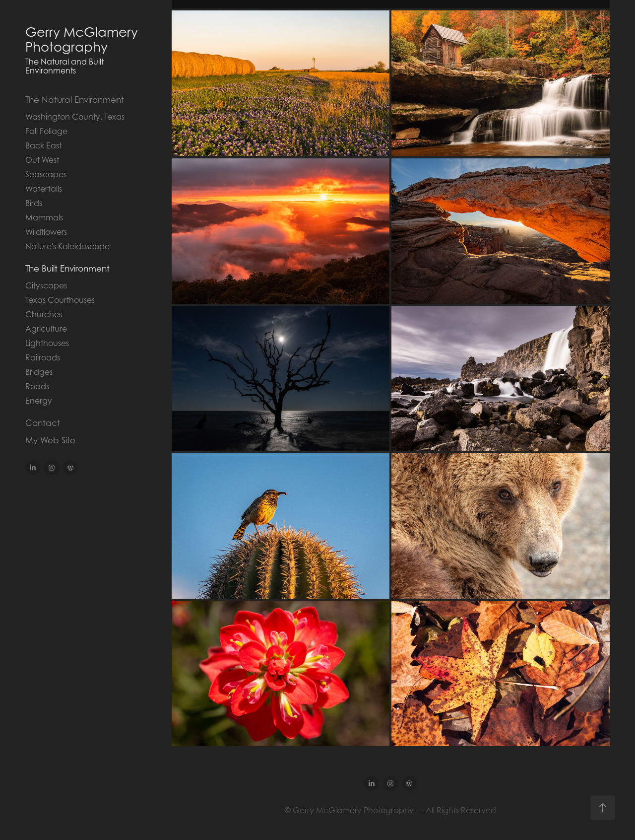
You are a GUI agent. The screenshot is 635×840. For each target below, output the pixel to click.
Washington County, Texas (75, 117)
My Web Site (50, 440)
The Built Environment (67, 269)
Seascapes (46, 174)
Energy (39, 401)
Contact (43, 423)
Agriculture (46, 329)
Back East (43, 145)
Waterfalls (44, 189)
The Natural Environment (75, 100)
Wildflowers (46, 232)
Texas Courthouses (60, 300)
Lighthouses (47, 343)
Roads (37, 386)
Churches (44, 314)
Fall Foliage (46, 131)
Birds (34, 203)
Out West (42, 160)
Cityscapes (46, 285)
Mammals (44, 217)
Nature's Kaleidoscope (67, 246)
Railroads (43, 357)
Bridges (39, 372)
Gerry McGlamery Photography (83, 39)
